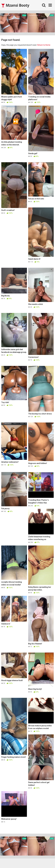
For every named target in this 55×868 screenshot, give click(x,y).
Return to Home (44, 45)
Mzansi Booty (15, 5)
